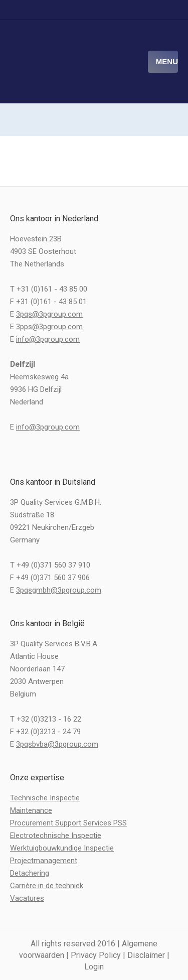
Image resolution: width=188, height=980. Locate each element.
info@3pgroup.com (48, 339)
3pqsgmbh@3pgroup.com (59, 590)
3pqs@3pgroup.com (49, 314)
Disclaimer (146, 955)
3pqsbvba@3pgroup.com (57, 744)
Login (94, 967)
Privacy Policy (96, 955)
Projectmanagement (44, 861)
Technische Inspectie (45, 798)
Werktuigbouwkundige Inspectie (62, 848)
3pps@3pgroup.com (49, 327)
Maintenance (31, 810)
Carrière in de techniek (47, 886)
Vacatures (27, 898)
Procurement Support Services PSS (68, 823)
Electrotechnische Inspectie (56, 835)
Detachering (30, 873)
